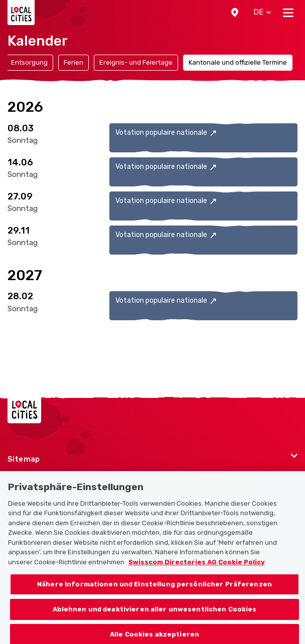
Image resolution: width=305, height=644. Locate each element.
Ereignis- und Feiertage (136, 62)
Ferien (73, 62)
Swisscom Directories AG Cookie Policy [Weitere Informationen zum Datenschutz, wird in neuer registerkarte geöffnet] (197, 573)
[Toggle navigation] (288, 13)
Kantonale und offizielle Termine (238, 62)
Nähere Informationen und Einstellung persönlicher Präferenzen (155, 596)
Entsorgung (29, 62)
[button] (235, 13)
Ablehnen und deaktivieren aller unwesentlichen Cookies (155, 620)
